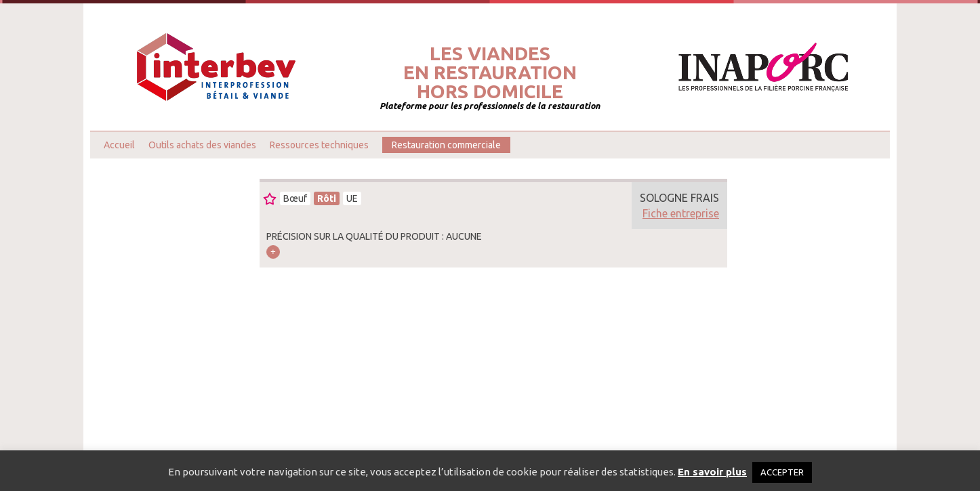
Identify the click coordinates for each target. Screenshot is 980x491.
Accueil (119, 145)
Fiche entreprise (681, 213)
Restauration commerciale (446, 145)
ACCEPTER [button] (782, 472)
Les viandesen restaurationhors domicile (490, 72)
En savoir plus (712, 472)
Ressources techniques (319, 145)
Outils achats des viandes (202, 145)
